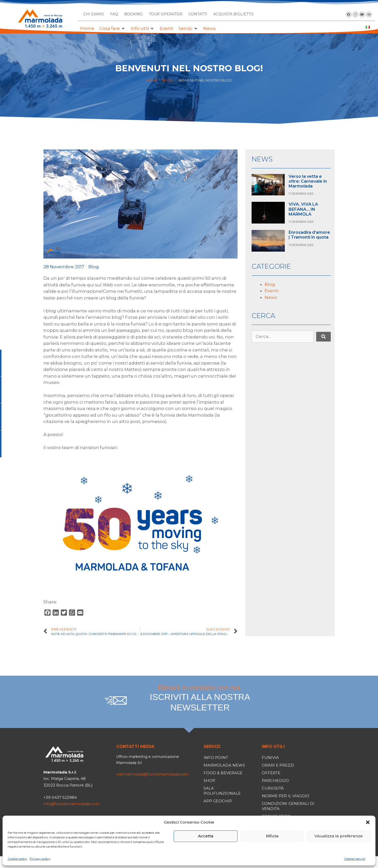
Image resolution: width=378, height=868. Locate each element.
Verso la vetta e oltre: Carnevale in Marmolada (308, 181)
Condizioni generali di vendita (288, 806)
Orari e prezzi (278, 765)
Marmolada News (224, 765)
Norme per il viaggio (286, 796)
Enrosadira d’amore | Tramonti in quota (309, 235)
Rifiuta (272, 836)
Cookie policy (17, 859)
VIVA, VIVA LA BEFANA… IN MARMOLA (303, 209)
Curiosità (273, 788)
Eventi (271, 291)
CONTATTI (198, 14)
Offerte (271, 773)
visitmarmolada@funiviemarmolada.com (152, 774)
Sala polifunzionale (222, 791)
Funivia (270, 758)
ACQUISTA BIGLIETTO (233, 14)
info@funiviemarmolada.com (72, 804)
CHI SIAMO (94, 14)
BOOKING (133, 14)
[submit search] (323, 337)
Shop (209, 781)
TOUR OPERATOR (166, 14)
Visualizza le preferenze (339, 836)
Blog (168, 80)
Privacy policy (40, 859)
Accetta (206, 836)
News (271, 297)
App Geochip (218, 801)
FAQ (114, 14)
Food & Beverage (223, 773)
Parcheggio (275, 781)
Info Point (216, 758)
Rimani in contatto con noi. (200, 698)
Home (151, 80)
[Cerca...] (283, 337)
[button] (368, 822)
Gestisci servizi (355, 859)
